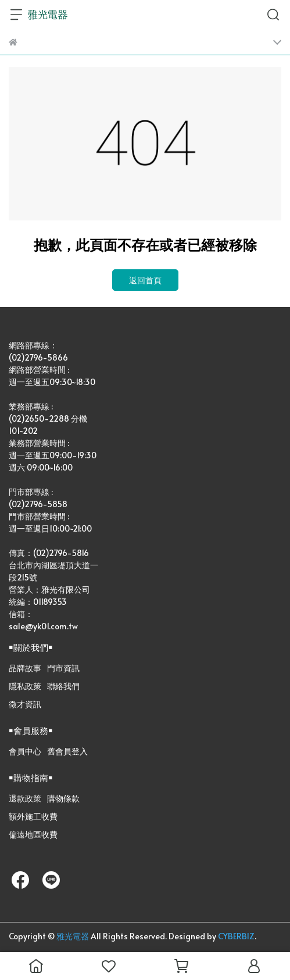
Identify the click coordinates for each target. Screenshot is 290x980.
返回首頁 (145, 280)
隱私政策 (25, 686)
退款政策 (25, 798)
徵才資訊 (25, 704)
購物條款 (63, 798)
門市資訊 (63, 668)
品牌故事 (25, 668)
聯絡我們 (63, 686)
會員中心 (25, 751)
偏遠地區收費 (33, 834)
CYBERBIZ (236, 936)
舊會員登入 (67, 751)
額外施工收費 (33, 816)
